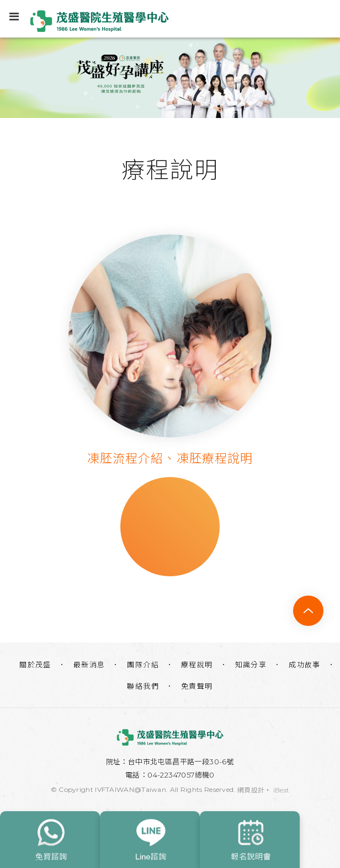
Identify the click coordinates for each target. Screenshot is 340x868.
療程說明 (197, 665)
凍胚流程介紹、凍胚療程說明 (170, 459)
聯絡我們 (143, 686)
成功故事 (305, 665)
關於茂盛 (35, 665)
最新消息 (89, 665)
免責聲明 (197, 686)
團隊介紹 (143, 665)
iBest (281, 790)
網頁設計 (251, 790)
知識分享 (251, 665)
